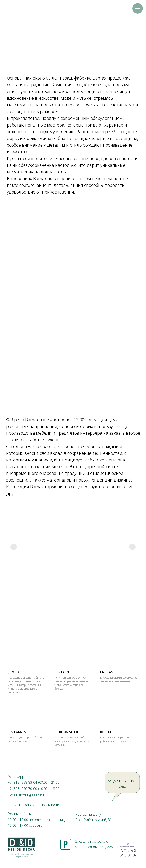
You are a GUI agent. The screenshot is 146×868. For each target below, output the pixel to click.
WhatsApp (16, 777)
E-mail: (27, 795)
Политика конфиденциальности (33, 805)
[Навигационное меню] (138, 8)
